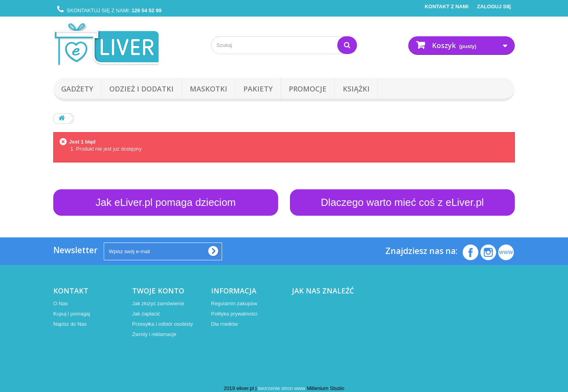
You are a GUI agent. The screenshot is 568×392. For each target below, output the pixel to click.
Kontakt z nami (447, 7)
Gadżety (77, 89)
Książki (356, 89)
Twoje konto (158, 291)
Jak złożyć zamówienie (158, 303)
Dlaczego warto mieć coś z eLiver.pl (402, 202)
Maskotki (208, 89)
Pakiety (258, 89)
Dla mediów (224, 324)
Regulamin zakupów (234, 303)
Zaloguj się (493, 7)
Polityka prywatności (234, 314)
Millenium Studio (326, 388)
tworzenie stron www (282, 388)
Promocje (308, 89)
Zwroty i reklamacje (154, 334)
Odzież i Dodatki (141, 89)
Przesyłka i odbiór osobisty (163, 324)
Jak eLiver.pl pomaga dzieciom (166, 202)
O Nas (61, 303)
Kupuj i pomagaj (72, 314)
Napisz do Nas (70, 324)
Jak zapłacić (146, 314)
